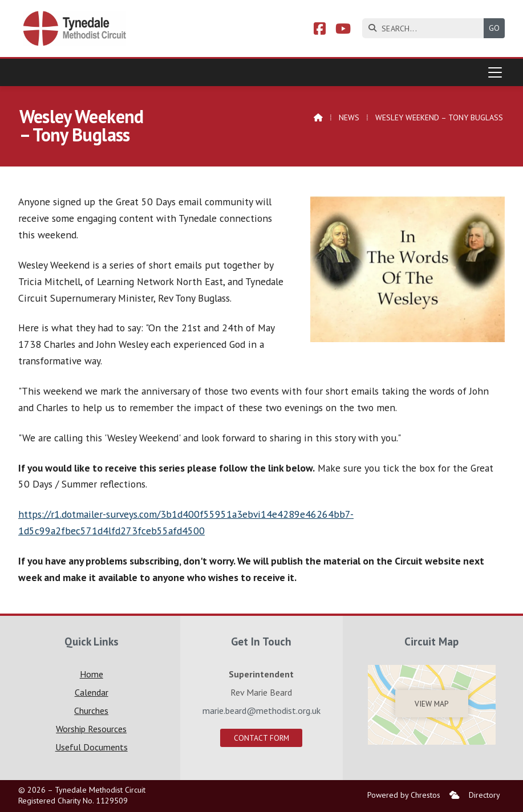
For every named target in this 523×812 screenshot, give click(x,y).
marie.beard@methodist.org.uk (261, 710)
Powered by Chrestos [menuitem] (404, 795)
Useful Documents (92, 747)
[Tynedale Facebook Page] (320, 30)
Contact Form (261, 738)
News (349, 117)
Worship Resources (91, 729)
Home (92, 674)
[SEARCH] (426, 28)
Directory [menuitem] (485, 795)
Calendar (92, 692)
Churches (91, 710)
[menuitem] (455, 795)
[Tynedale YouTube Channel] (343, 30)
